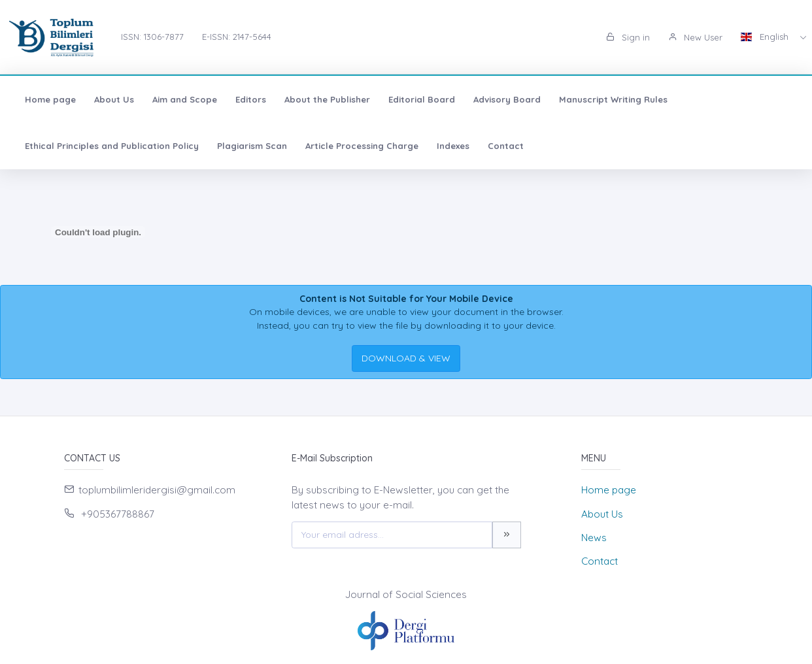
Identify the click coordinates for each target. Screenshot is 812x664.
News (594, 538)
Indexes (453, 146)
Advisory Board (507, 99)
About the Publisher (327, 99)
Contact (506, 146)
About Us (114, 99)
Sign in (628, 37)
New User (695, 37)
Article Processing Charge (362, 146)
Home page (50, 99)
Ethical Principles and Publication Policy (112, 146)
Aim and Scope (185, 99)
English (766, 37)
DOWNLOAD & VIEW (406, 358)
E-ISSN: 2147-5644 (237, 37)
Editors (251, 99)
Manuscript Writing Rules (613, 99)
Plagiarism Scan (252, 146)
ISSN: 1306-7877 (152, 37)
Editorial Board (422, 99)
